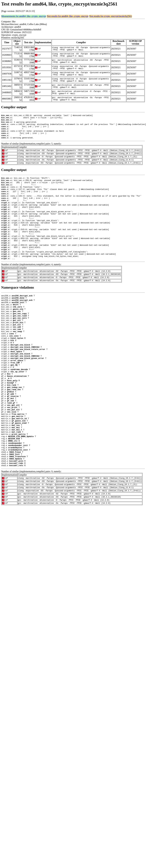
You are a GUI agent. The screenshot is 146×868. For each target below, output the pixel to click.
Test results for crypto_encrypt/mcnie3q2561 (111, 16)
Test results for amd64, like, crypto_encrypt (68, 16)
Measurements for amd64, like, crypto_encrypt (24, 16)
